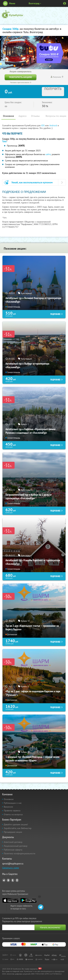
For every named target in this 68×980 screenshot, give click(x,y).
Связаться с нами (11, 868)
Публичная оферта (13, 850)
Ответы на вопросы (13, 814)
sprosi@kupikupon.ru (13, 864)
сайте (48, 154)
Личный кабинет (65, 3)
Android (54, 125)
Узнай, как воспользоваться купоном (32, 182)
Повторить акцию (21, 77)
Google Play (28, 900)
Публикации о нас (13, 803)
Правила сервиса (12, 810)
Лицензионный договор (16, 846)
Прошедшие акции (13, 832)
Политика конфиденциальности (20, 853)
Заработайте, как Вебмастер (18, 828)
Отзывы (35, 116)
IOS (43, 125)
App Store (10, 900)
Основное (8, 116)
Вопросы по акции (56, 116)
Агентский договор (13, 842)
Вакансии (8, 807)
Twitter (13, 880)
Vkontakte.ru (8, 880)
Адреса (22, 116)
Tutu (4, 141)
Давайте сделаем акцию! (16, 824)
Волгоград (34, 3)
